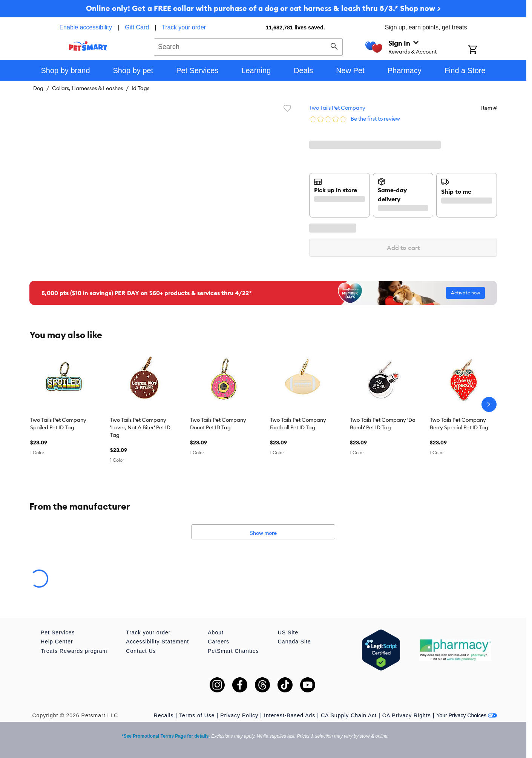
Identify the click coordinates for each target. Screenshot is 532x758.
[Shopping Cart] (482, 50)
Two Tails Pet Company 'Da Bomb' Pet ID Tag (383, 424)
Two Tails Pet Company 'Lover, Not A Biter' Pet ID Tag (140, 427)
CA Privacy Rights (407, 715)
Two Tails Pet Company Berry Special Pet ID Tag (459, 424)
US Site (288, 632)
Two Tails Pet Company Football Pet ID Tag (298, 424)
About (216, 632)
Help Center (57, 642)
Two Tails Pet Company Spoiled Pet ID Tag (58, 424)
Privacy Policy (239, 715)
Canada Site (294, 642)
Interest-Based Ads (290, 715)
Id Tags (140, 88)
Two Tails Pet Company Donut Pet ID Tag (218, 424)
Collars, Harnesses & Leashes (87, 88)
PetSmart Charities (233, 651)
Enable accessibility (86, 27)
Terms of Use (197, 715)
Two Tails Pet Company (337, 108)
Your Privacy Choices (467, 715)
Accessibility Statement (157, 642)
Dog (38, 88)
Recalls (164, 715)
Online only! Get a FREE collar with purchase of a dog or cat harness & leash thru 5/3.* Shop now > (263, 8)
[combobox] (248, 46)
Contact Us (141, 651)
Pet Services (58, 632)
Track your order (184, 27)
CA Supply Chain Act (349, 715)
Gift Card (137, 27)
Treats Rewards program (74, 651)
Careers (218, 642)
